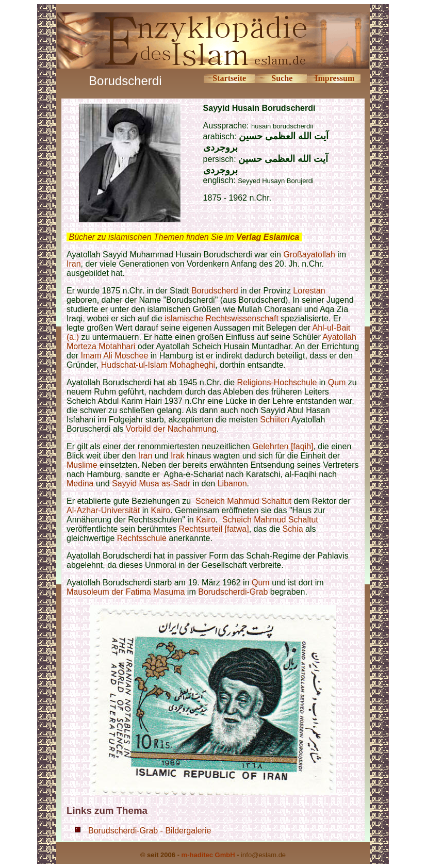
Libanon (232, 484)
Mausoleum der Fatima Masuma (126, 592)
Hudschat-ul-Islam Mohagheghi (158, 365)
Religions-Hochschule (277, 382)
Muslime (82, 465)
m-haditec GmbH (208, 855)
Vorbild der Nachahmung (171, 429)
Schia (293, 529)
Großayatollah (309, 255)
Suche (282, 78)
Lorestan (309, 291)
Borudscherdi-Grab (233, 592)
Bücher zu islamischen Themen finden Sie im (184, 237)
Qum (337, 382)
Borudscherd (215, 291)
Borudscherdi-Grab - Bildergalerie (150, 831)
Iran (74, 264)
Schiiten (275, 420)
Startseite (229, 78)
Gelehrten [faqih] (283, 446)
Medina (80, 484)
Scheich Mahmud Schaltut (243, 501)
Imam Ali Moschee (115, 356)
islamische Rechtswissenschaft (222, 318)
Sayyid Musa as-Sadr (151, 484)
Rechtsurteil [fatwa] (214, 529)
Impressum (334, 78)
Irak (178, 456)
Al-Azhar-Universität (103, 510)
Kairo (161, 510)
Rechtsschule (142, 538)
